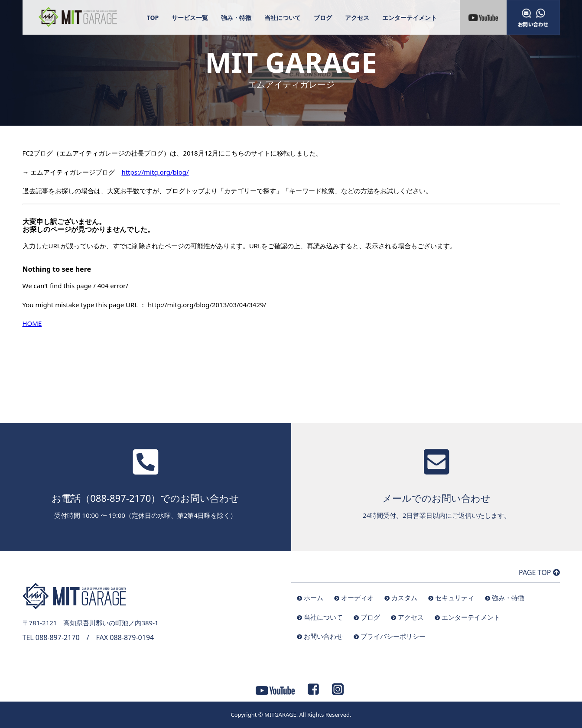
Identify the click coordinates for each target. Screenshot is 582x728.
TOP (153, 18)
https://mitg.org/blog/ (155, 172)
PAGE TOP (539, 572)
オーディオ (357, 598)
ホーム (314, 598)
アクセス (357, 18)
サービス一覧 (190, 18)
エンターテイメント (410, 18)
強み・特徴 (236, 18)
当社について (283, 18)
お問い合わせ (323, 636)
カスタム (404, 598)
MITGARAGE (280, 715)
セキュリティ (455, 598)
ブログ (323, 18)
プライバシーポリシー (393, 636)
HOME (32, 323)
